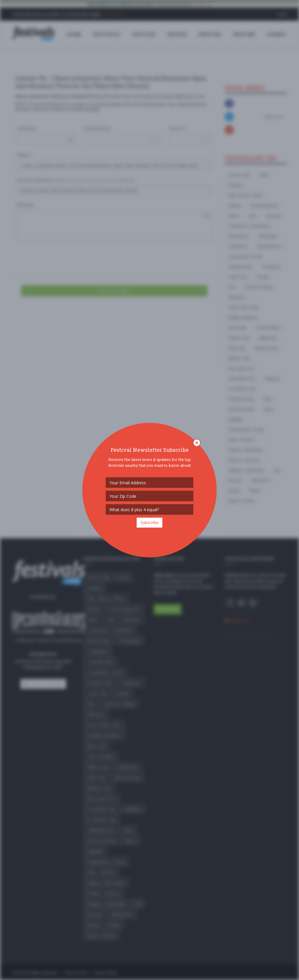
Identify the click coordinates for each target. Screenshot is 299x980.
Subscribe (149, 522)
